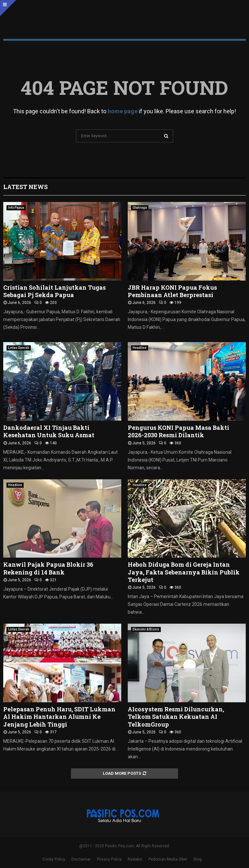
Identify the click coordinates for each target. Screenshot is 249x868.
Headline (140, 348)
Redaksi (135, 859)
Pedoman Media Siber (168, 859)
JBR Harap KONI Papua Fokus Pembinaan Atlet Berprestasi (172, 291)
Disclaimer (81, 859)
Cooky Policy (54, 859)
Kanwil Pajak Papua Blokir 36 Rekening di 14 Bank (48, 568)
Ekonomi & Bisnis (146, 629)
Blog (198, 859)
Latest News (25, 187)
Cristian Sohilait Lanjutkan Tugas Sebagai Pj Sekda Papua (54, 291)
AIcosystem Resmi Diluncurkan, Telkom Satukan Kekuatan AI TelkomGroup (176, 717)
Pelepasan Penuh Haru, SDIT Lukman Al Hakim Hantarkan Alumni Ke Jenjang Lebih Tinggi (59, 717)
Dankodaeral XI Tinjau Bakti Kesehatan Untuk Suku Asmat (49, 431)
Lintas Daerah (19, 348)
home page (123, 111)
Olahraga (140, 208)
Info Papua (16, 208)
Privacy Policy (109, 859)
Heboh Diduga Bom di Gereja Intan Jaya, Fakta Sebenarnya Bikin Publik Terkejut (184, 572)
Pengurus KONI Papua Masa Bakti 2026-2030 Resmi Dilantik (178, 431)
